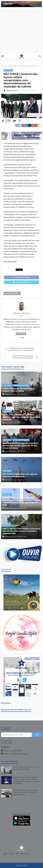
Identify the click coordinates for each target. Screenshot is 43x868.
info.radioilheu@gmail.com (18, 754)
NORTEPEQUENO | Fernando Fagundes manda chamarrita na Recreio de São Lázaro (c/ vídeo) (20, 446)
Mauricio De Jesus (12, 90)
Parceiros (12, 854)
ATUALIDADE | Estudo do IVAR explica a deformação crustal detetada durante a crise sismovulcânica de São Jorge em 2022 (21, 501)
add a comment (12, 293)
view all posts (21, 334)
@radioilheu (6, 703)
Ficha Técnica (25, 854)
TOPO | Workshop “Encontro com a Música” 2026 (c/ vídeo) (19, 390)
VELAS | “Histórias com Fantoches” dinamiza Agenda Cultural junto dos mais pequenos (21, 417)
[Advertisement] (21, 31)
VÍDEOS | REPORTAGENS (21, 385)
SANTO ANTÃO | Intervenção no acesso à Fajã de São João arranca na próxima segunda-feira (21, 531)
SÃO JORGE (8, 70)
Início (5, 854)
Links (18, 854)
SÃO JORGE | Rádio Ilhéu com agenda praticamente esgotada (20, 475)
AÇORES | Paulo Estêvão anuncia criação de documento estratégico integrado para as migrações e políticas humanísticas (27, 780)
